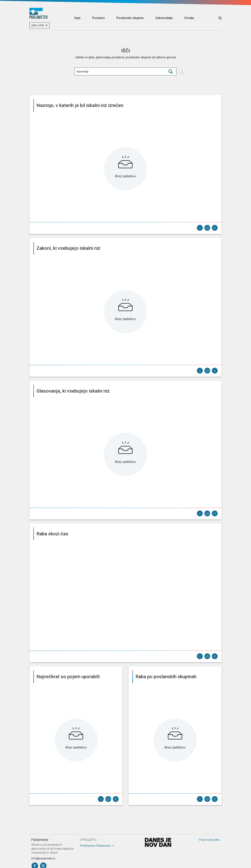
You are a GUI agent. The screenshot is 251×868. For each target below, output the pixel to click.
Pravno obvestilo (209, 840)
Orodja (189, 18)
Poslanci (98, 18)
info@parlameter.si (43, 858)
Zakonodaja (164, 18)
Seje (77, 18)
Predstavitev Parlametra (95, 846)
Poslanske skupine (130, 18)
